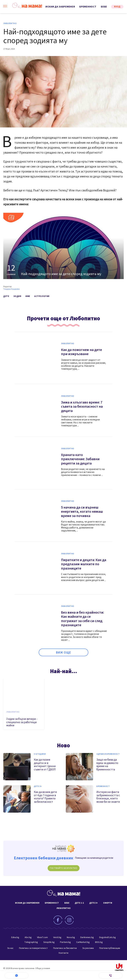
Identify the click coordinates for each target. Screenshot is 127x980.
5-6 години (40, 754)
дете (6, 296)
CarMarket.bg (83, 942)
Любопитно (10, 24)
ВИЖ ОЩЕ (64, 653)
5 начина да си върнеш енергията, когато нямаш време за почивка (82, 512)
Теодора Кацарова (11, 289)
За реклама (88, 948)
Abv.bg (28, 937)
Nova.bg (71, 937)
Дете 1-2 (79, 903)
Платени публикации (110, 948)
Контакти (63, 953)
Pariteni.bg (65, 942)
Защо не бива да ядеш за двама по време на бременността (107, 765)
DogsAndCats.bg (107, 937)
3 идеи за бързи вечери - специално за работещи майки (22, 722)
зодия (17, 296)
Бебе (104, 7)
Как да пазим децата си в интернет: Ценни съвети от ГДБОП (45, 765)
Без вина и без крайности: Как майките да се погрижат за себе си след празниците (83, 619)
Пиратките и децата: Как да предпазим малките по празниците (84, 564)
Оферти (108, 903)
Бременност (88, 7)
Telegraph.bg (31, 942)
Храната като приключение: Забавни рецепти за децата (80, 459)
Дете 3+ (38, 786)
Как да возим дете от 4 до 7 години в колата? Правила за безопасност (45, 797)
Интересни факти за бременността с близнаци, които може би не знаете (108, 797)
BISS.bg (99, 942)
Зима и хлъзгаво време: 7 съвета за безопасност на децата (82, 407)
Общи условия (43, 968)
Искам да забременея (60, 7)
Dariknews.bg (87, 937)
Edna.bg (15, 937)
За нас (10, 948)
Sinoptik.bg (49, 942)
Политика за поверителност (33, 948)
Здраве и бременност (108, 754)
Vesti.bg (57, 937)
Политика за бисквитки (65, 948)
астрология (42, 296)
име (28, 296)
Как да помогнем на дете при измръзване (81, 352)
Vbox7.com (42, 937)
